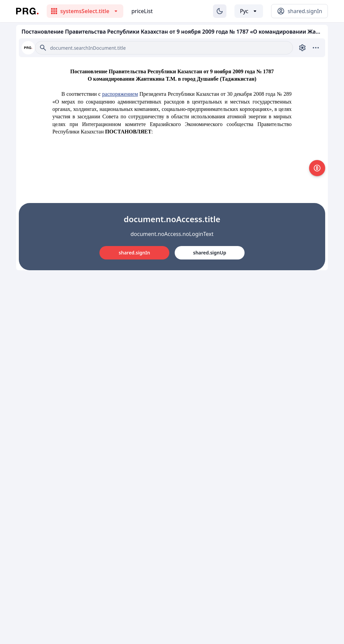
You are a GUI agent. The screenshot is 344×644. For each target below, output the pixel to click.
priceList (142, 11)
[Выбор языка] (249, 11)
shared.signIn (134, 253)
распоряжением (120, 94)
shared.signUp (210, 253)
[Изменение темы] (220, 11)
